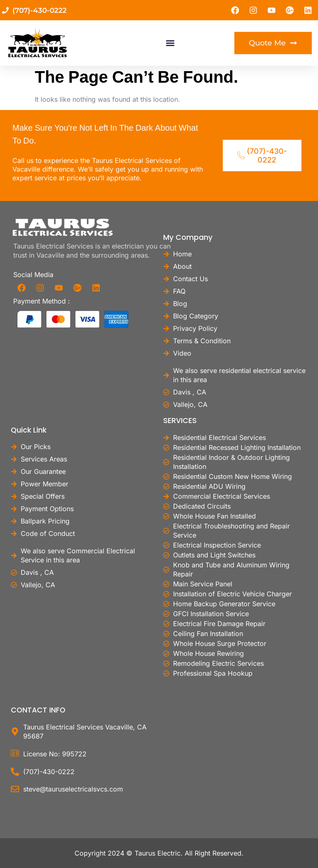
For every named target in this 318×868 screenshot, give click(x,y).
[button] (170, 44)
